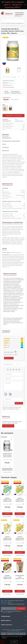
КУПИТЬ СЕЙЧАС (7, 472)
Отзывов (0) (5, 147)
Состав (4, 144)
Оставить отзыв (19, 403)
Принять (14, 642)
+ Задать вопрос (8, 426)
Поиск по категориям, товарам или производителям (12, 23)
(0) (15, 77)
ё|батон (12, 80)
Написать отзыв (9, 358)
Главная (3, 26)
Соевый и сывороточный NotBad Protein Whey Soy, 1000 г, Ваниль (7, 540)
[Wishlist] (19, 77)
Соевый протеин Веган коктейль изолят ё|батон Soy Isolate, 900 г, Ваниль (7, 457)
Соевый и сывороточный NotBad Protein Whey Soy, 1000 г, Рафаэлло (7, 501)
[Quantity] (7, 466)
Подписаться (21, 608)
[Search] (24, 21)
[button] (19, 13)
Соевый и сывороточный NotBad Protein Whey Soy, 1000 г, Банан (20, 540)
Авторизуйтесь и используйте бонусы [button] (16, 92)
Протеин (8, 26)
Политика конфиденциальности (14, 611)
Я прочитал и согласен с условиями (12, 612)
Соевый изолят (23, 26)
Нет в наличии (7, 469)
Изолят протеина (15, 26)
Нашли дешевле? (15, 99)
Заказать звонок (18, 16)
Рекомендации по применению (11, 141)
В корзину (7, 514)
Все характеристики (19, 120)
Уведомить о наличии (14, 116)
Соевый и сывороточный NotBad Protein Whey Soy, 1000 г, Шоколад (7, 579)
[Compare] (24, 77)
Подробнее (4, 638)
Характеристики (7, 138)
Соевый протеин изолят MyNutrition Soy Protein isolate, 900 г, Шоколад (20, 579)
